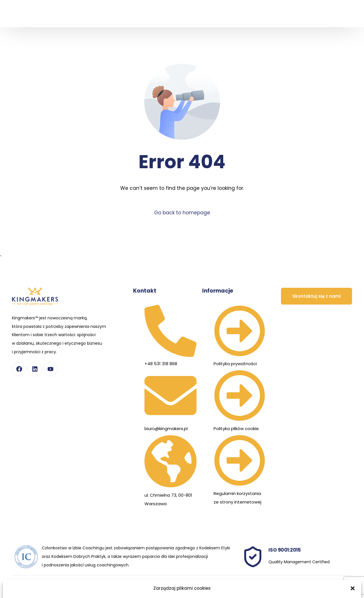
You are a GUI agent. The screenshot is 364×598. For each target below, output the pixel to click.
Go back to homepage (182, 213)
